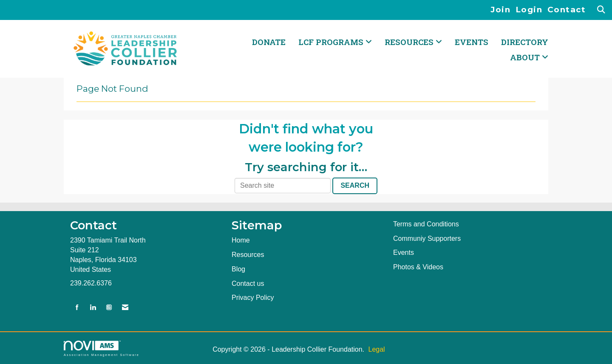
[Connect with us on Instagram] (109, 308)
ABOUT (526, 57)
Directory (525, 42)
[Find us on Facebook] (77, 308)
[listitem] (503, 10)
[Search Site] (602, 10)
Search (355, 185)
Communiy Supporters (427, 238)
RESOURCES (410, 42)
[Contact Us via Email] (125, 308)
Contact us (248, 284)
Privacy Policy (253, 298)
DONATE (269, 42)
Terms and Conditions (426, 224)
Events (472, 42)
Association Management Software (102, 348)
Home (241, 240)
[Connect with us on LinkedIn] (93, 308)
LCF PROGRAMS (332, 42)
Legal (376, 349)
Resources (248, 255)
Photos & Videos (418, 267)
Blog (238, 269)
